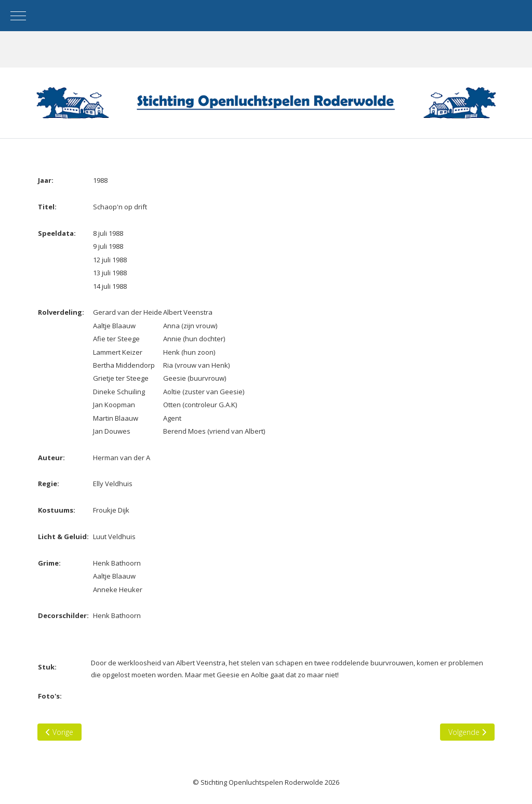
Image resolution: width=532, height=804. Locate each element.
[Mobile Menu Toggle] (18, 16)
